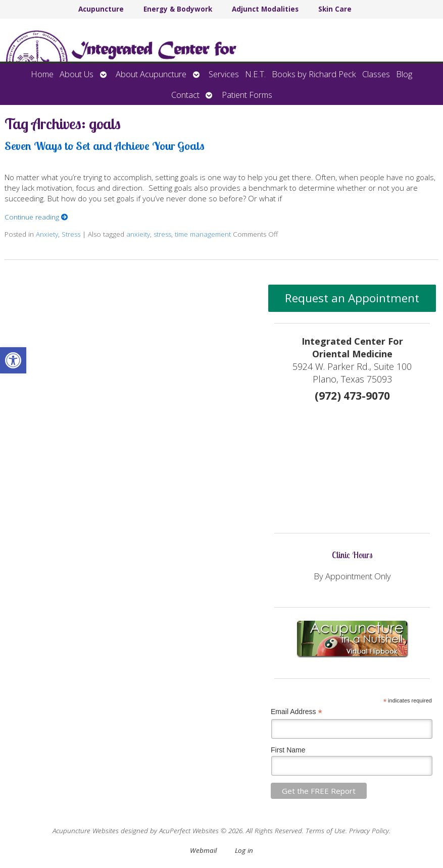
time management (203, 234)
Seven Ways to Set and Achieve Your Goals (105, 146)
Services (224, 74)
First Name (288, 750)
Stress (71, 234)
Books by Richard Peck (314, 74)
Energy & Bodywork (178, 9)
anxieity (138, 234)
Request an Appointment (352, 298)
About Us (77, 74)
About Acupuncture (151, 74)
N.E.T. (255, 74)
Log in (244, 850)
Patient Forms (247, 95)
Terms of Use (326, 831)
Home (42, 74)
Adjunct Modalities (265, 9)
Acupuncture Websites (86, 831)
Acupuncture (101, 9)
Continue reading (36, 217)
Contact (185, 95)
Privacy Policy (369, 831)
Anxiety (47, 234)
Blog (404, 74)
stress (162, 234)
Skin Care (335, 9)
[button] (13, 360)
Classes (376, 74)
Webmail (203, 850)
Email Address (297, 712)
